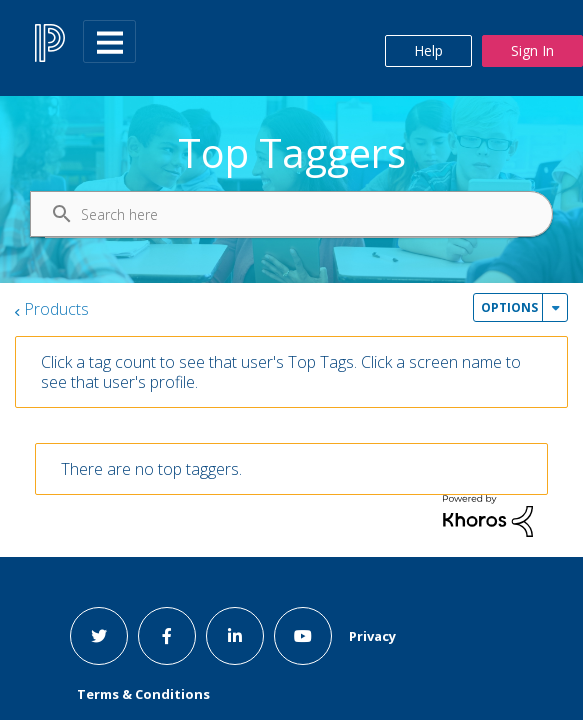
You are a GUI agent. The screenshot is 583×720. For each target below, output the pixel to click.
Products (56, 309)
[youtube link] (303, 636)
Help (428, 50)
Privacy (372, 636)
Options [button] (509, 307)
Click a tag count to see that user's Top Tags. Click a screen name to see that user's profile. (281, 372)
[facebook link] (167, 636)
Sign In (532, 50)
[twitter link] (99, 636)
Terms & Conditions (143, 694)
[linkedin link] (235, 636)
